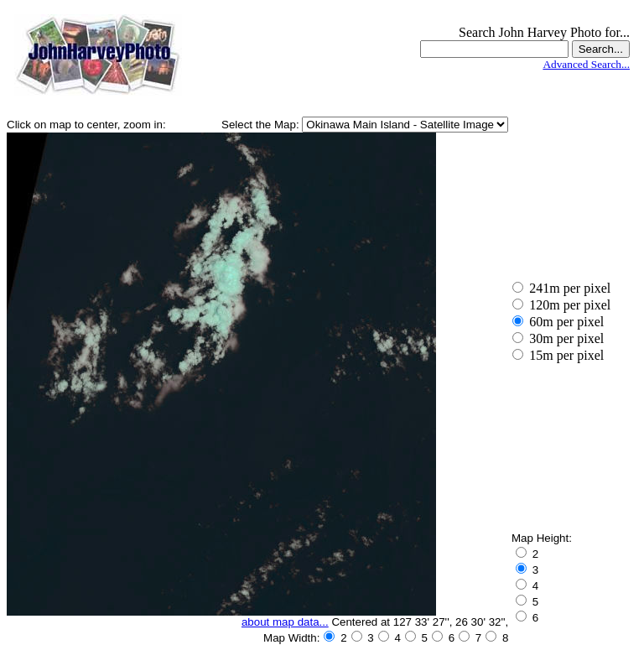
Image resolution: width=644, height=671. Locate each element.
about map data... (285, 622)
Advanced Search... (586, 64)
